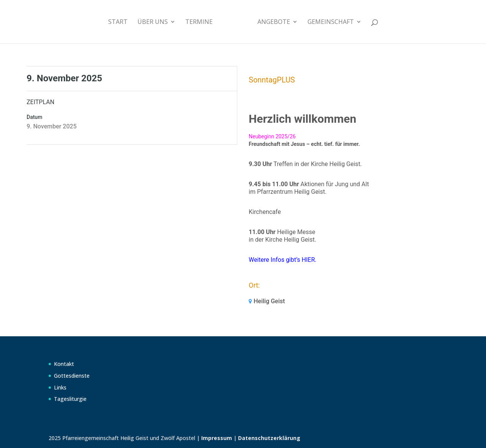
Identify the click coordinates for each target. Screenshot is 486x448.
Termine (199, 22)
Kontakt (64, 364)
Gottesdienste (72, 376)
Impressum (217, 438)
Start (118, 22)
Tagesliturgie (70, 399)
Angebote (274, 22)
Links (60, 387)
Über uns (153, 22)
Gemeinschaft (331, 22)
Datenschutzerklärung (269, 438)
